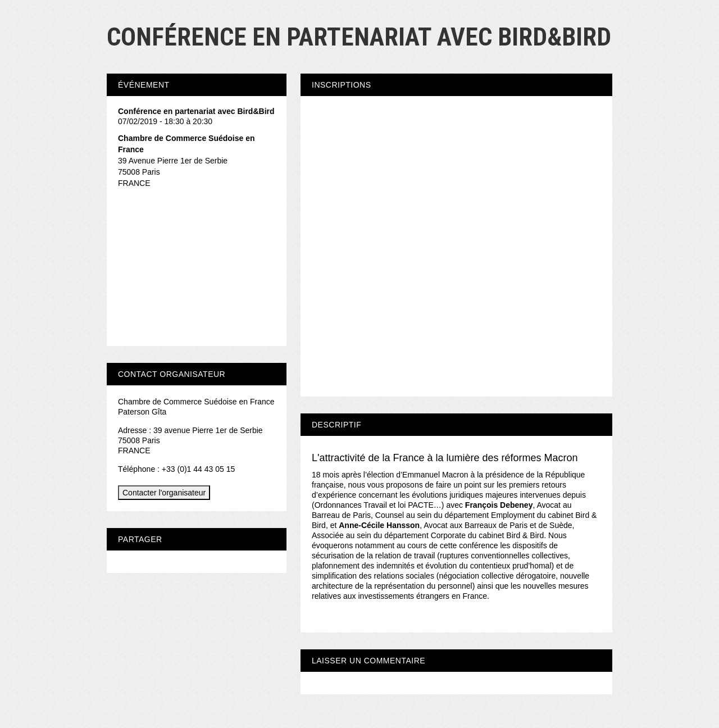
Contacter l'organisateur (164, 493)
